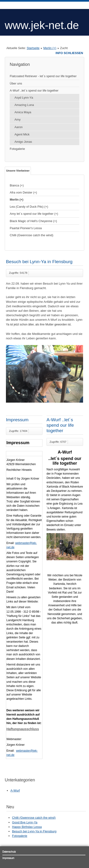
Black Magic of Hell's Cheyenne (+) (33, 221)
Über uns (16, 83)
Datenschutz (9, 852)
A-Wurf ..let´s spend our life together (34, 91)
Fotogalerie (17, 149)
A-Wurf (15, 790)
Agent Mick (22, 134)
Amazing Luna (24, 105)
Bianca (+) (17, 185)
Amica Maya (23, 112)
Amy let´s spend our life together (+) (34, 214)
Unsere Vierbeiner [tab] (18, 171)
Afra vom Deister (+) (23, 192)
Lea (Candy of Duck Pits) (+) (29, 207)
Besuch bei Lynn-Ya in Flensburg (39, 262)
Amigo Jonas (23, 142)
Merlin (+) (50, 48)
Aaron (19, 127)
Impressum (17, 420)
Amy (18, 120)
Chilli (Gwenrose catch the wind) (32, 235)
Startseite (33, 48)
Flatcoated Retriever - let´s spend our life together (43, 76)
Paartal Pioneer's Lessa (26, 228)
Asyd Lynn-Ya (24, 98)
